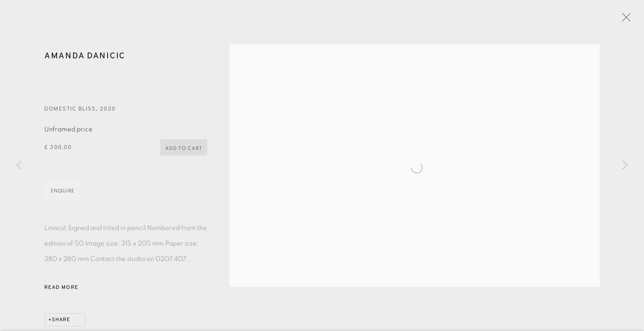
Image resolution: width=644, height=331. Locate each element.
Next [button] (625, 165)
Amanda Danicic (85, 58)
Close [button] (624, 20)
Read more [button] (61, 290)
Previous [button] (19, 165)
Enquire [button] (63, 193)
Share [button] (61, 322)
